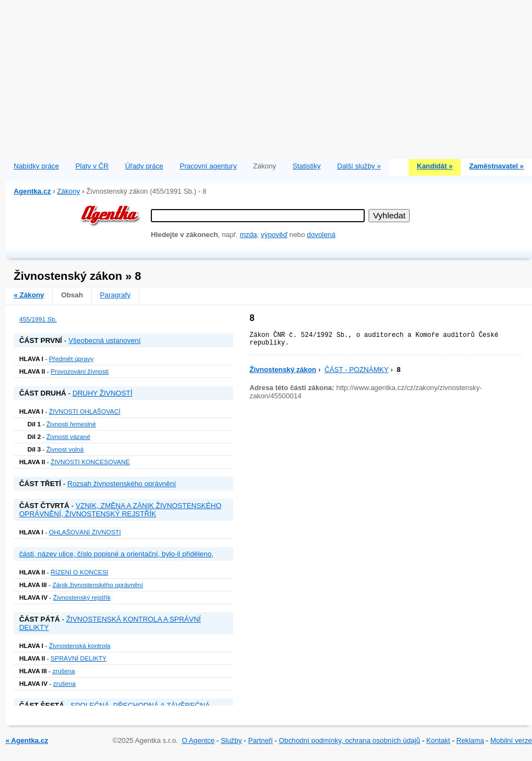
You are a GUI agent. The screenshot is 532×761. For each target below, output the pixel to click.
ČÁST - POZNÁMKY (357, 370)
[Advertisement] (269, 77)
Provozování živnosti (80, 371)
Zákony (69, 191)
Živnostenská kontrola (80, 646)
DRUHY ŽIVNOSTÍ (102, 393)
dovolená (321, 235)
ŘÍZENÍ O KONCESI (79, 572)
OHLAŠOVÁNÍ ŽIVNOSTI (85, 532)
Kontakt (438, 740)
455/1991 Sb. (38, 319)
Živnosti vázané (69, 437)
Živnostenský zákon (283, 370)
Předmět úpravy (71, 359)
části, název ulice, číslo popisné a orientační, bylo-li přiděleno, (116, 554)
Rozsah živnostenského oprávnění (122, 484)
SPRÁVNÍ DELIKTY (78, 658)
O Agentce (198, 740)
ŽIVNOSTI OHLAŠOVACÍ (84, 411)
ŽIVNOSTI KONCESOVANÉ (90, 462)
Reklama (470, 740)
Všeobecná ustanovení (105, 340)
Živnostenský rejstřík (82, 597)
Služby (231, 740)
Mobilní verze (511, 740)
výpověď (274, 235)
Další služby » (359, 166)
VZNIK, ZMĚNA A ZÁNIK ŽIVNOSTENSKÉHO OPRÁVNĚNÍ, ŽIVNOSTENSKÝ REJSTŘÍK (120, 510)
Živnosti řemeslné (71, 424)
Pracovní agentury (208, 166)
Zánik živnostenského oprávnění (98, 585)
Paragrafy (115, 295)
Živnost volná (65, 449)
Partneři (260, 740)
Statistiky (307, 166)
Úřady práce (144, 166)
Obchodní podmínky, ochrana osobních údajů (350, 740)
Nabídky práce (36, 166)
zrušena (64, 671)
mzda (248, 235)
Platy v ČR (92, 166)
